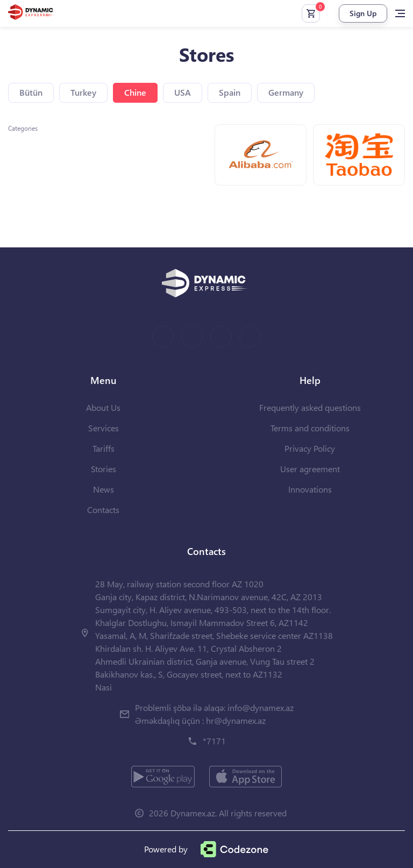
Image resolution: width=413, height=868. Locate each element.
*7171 (214, 741)
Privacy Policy (310, 448)
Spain (230, 92)
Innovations (310, 489)
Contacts (103, 510)
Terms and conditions (310, 428)
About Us (103, 407)
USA (183, 92)
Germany (286, 92)
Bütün (31, 92)
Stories (104, 469)
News (104, 489)
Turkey (83, 92)
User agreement (310, 469)
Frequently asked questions (310, 407)
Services (104, 428)
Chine (135, 92)
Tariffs (104, 448)
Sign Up (363, 13)
